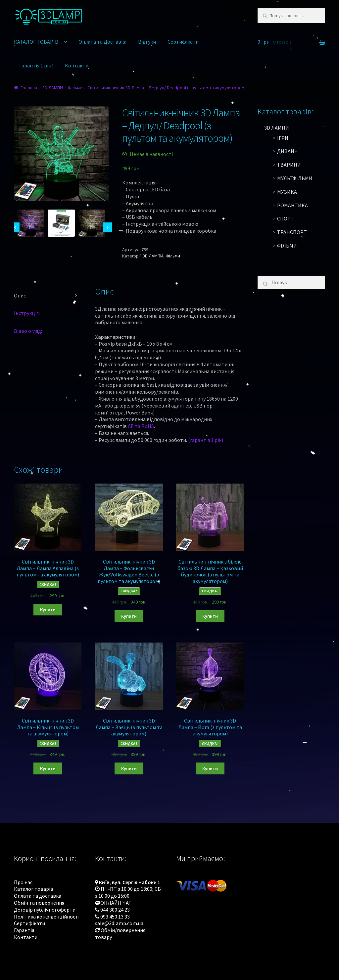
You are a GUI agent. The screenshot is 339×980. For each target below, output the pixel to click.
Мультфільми (295, 178)
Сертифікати (183, 42)
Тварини (289, 165)
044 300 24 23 (115, 910)
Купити (48, 609)
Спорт (286, 218)
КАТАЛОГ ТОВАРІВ (36, 42)
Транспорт (292, 232)
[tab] (48, 296)
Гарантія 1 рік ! (36, 65)
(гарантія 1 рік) (206, 440)
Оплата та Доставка (102, 42)
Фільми (75, 88)
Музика (287, 192)
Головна (29, 88)
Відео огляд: (28, 331)
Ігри (283, 138)
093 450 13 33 (115, 917)
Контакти (77, 65)
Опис (20, 295)
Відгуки (147, 42)
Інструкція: (27, 313)
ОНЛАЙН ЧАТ (116, 903)
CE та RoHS (141, 426)
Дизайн (288, 151)
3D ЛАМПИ (53, 88)
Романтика (292, 205)
